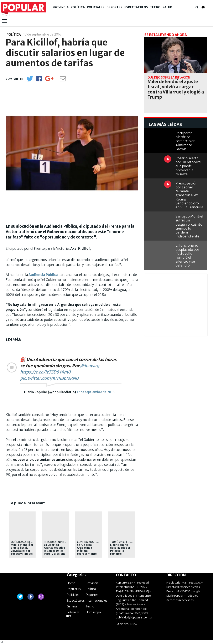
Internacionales (97, 601)
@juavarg (90, 366)
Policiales (96, 7)
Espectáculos (136, 7)
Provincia (61, 7)
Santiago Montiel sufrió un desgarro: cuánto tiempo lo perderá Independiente (189, 226)
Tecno (155, 7)
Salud (167, 7)
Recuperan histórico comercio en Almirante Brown (186, 141)
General (72, 606)
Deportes (114, 7)
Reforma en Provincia (59, 542)
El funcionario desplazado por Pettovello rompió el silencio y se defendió (120, 552)
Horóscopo (93, 612)
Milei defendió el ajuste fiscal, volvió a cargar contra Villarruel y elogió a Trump (22, 551)
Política (78, 7)
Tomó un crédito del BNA (127, 542)
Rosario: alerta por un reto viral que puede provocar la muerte (188, 166)
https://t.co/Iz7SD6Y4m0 (45, 372)
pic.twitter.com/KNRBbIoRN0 (49, 378)
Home (71, 583)
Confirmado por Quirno (94, 542)
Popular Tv (74, 589)
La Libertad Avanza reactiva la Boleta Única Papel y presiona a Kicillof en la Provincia (55, 552)
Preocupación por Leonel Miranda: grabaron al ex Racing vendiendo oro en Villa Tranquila (189, 195)
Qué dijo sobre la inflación (29, 542)
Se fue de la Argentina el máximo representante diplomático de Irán (87, 552)
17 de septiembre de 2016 (96, 392)
